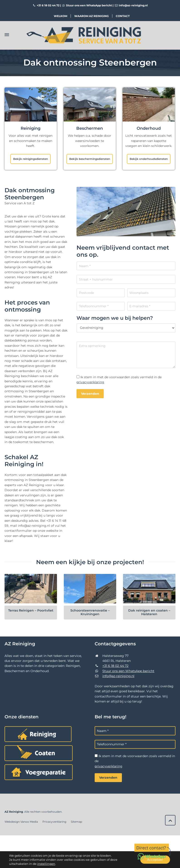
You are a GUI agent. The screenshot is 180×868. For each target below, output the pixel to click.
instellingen (46, 864)
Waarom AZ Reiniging (91, 16)
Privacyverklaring (54, 822)
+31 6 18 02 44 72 (46, 5)
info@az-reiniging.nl (131, 5)
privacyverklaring (90, 382)
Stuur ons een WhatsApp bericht (87, 5)
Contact (123, 16)
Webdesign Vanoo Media (21, 822)
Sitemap (76, 822)
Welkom (60, 16)
